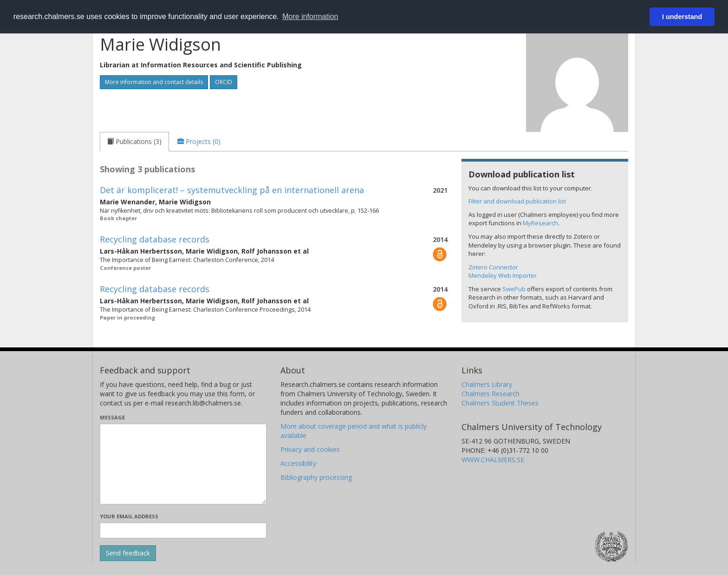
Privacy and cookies (310, 449)
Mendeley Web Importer (503, 275)
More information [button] (310, 16)
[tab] (134, 142)
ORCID (224, 82)
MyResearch (540, 223)
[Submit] (128, 553)
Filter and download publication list (517, 201)
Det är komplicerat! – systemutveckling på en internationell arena (232, 190)
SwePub (514, 289)
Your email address (129, 516)
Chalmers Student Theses (500, 403)
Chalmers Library (487, 384)
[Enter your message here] (183, 464)
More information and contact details (154, 82)
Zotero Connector (493, 267)
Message (112, 417)
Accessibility (298, 463)
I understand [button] (682, 17)
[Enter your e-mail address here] (183, 530)
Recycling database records (155, 239)
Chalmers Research (491, 394)
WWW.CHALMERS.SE (493, 460)
